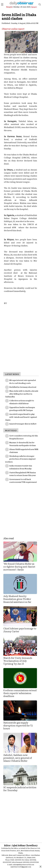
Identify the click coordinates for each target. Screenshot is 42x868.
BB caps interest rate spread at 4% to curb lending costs (23, 382)
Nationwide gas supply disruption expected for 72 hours (18, 725)
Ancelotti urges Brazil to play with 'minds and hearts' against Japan (21, 417)
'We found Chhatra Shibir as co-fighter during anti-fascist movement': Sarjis (19, 567)
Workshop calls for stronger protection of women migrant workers (20, 459)
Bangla (9, 7)
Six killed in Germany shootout (23, 387)
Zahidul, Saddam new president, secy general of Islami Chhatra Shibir (18, 758)
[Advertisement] (21, 351)
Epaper (34, 7)
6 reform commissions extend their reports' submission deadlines (20, 693)
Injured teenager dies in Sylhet (23, 424)
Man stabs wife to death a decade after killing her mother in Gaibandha (22, 394)
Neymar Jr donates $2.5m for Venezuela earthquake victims (23, 444)
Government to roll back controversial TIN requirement (23, 481)
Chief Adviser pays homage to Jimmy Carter (20, 630)
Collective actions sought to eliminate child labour (22, 402)
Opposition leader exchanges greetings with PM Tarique (22, 409)
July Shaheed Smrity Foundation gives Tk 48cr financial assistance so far (17, 599)
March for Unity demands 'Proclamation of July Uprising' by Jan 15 (18, 661)
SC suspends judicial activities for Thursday (20, 789)
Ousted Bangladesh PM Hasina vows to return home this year (23, 474)
